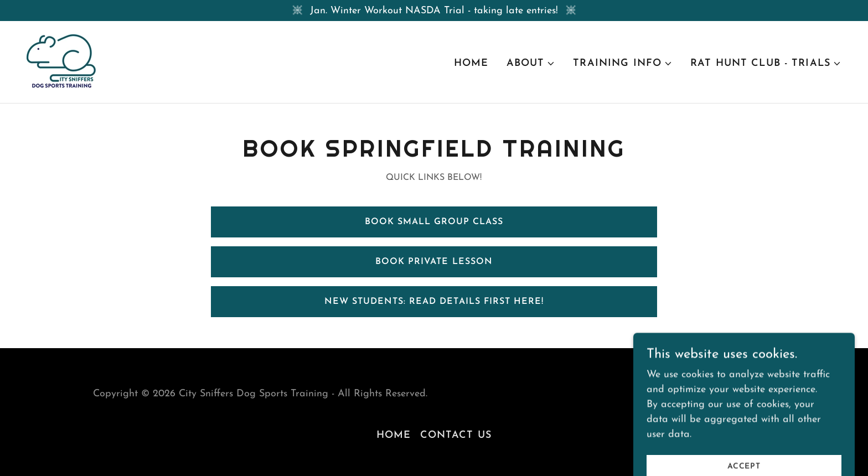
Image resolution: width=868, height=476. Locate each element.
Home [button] (394, 435)
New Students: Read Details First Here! (434, 302)
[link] (61, 61)
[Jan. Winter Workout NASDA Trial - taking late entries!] (434, 11)
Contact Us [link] (456, 435)
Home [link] (471, 63)
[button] (531, 64)
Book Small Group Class (434, 222)
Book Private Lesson (434, 262)
